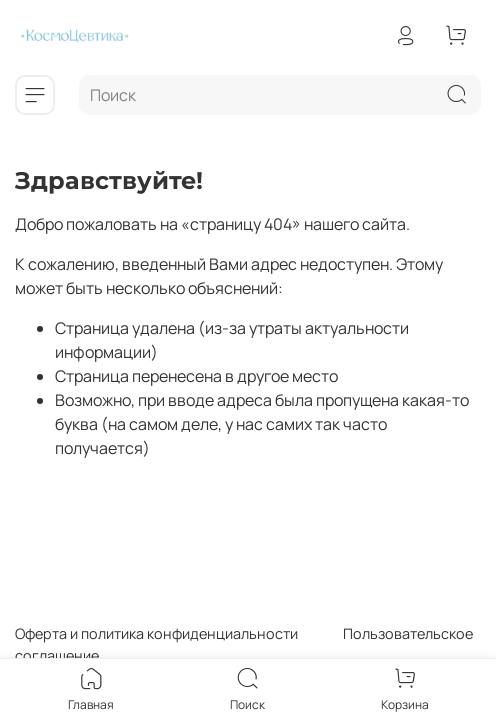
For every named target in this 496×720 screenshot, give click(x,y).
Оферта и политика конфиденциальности (156, 633)
